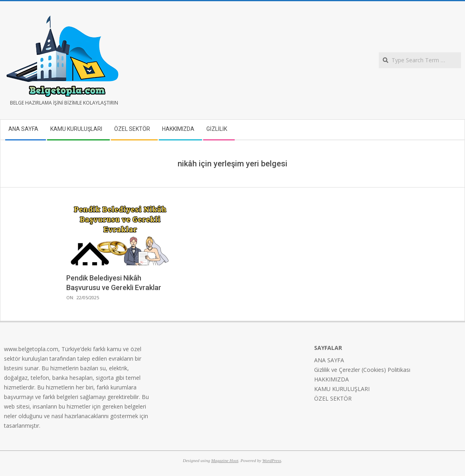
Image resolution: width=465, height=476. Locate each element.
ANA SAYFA (329, 360)
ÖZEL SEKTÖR (333, 398)
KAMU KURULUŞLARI (342, 389)
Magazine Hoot (225, 460)
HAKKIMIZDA (331, 379)
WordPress (272, 460)
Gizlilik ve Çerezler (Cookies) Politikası (362, 370)
